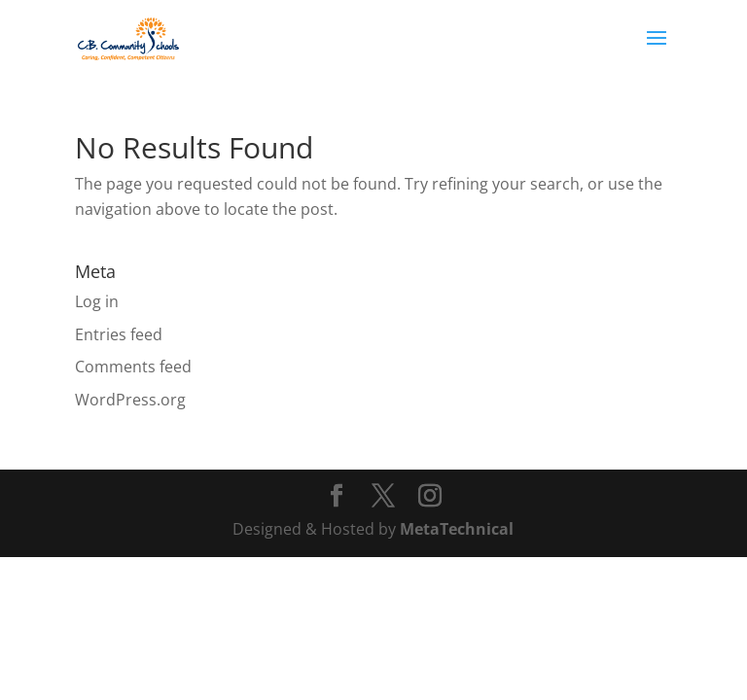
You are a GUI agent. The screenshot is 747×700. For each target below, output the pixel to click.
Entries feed (119, 334)
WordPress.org (130, 400)
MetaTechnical (457, 529)
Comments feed (133, 367)
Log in (97, 301)
